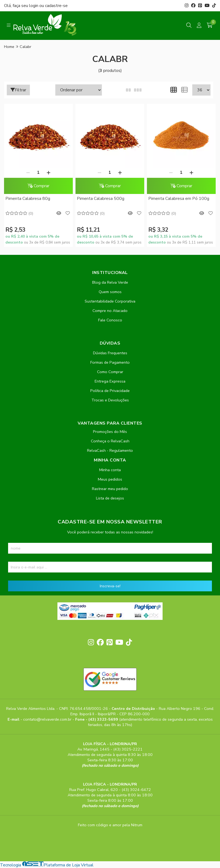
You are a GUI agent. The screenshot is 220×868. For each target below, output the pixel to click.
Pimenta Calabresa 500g (100, 199)
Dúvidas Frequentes (110, 353)
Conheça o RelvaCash (110, 441)
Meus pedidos (110, 479)
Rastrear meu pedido (110, 489)
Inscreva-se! (110, 586)
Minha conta (110, 470)
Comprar (38, 186)
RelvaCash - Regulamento (110, 450)
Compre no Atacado (110, 311)
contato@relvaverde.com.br (48, 719)
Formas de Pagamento (110, 362)
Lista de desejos (110, 498)
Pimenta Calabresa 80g (28, 199)
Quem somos (110, 292)
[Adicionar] (48, 172)
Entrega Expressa (110, 381)
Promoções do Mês (110, 432)
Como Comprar (110, 372)
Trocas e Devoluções (110, 400)
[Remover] (28, 172)
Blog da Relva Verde (110, 282)
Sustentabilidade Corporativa (110, 301)
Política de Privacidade (110, 391)
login (34, 6)
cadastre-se (56, 6)
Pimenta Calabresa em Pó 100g (177, 199)
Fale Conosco (110, 320)
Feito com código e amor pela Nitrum (110, 825)
